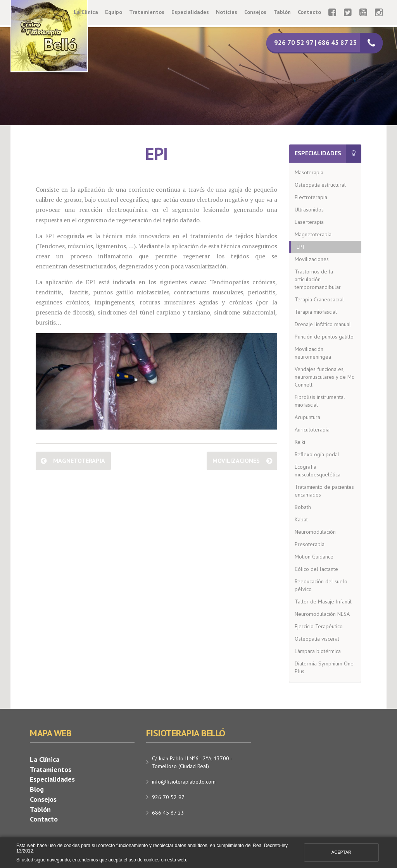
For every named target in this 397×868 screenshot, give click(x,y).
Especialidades (190, 12)
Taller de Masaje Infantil (323, 602)
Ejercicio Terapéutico (319, 626)
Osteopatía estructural (320, 185)
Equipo (114, 12)
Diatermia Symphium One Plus (324, 667)
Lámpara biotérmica (318, 651)
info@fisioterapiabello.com (184, 782)
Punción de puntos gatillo (324, 337)
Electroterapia (311, 197)
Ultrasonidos (309, 210)
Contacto (309, 12)
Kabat (301, 519)
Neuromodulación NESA (322, 614)
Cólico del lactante (316, 569)
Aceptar (341, 852)
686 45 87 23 (168, 813)
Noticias (227, 12)
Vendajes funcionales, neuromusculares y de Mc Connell (324, 377)
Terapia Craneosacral (319, 299)
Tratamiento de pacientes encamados (324, 491)
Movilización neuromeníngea (313, 353)
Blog (37, 789)
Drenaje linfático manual (323, 324)
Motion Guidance (314, 557)
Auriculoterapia (312, 430)
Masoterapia (309, 172)
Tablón (282, 12)
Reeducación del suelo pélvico (321, 585)
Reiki (300, 442)
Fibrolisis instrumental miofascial (320, 401)
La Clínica (86, 12)
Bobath (303, 507)
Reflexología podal (317, 454)
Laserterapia (309, 222)
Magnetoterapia (79, 461)
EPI (300, 247)
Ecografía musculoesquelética (318, 471)
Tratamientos (147, 12)
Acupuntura (307, 417)
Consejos (255, 12)
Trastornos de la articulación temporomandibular (318, 279)
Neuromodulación (315, 532)
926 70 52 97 (168, 797)
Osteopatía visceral (317, 639)
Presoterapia (310, 544)
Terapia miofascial (316, 312)
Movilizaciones (236, 461)
